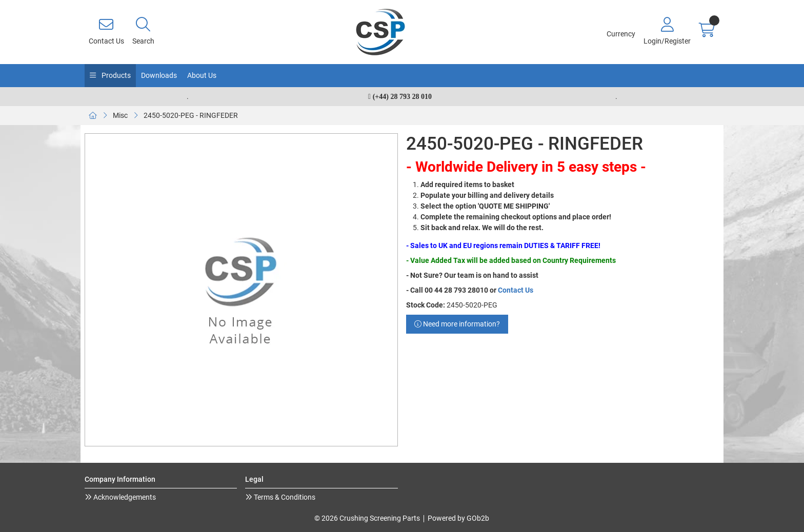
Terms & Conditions (284, 497)
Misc (120, 115)
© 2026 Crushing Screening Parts (367, 518)
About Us (202, 75)
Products (115, 75)
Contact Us (516, 290)
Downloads (159, 75)
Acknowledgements (124, 497)
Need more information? (457, 324)
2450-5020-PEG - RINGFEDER (191, 115)
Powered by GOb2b (458, 518)
